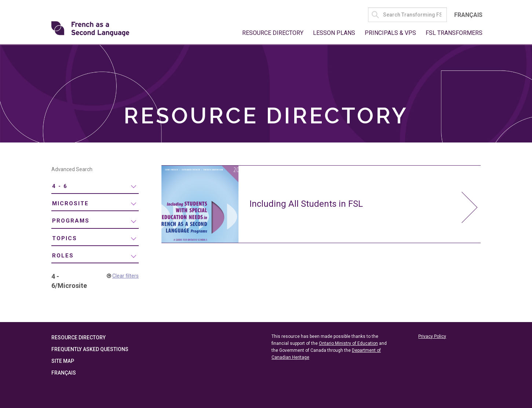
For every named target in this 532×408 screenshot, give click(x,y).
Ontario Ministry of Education (348, 343)
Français (468, 15)
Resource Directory (273, 33)
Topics (65, 238)
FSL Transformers (454, 33)
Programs (71, 221)
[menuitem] (95, 186)
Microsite (70, 203)
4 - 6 (60, 186)
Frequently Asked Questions (90, 349)
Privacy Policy (432, 336)
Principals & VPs (390, 33)
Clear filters (125, 276)
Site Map (63, 361)
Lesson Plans (334, 33)
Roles (63, 256)
